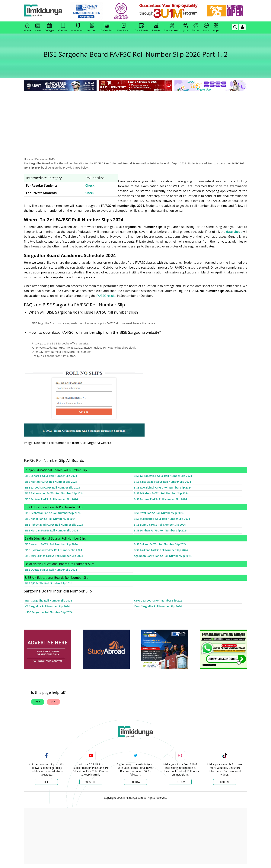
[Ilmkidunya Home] (45, 11)
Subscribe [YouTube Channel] (91, 782)
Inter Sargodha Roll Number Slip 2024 (48, 600)
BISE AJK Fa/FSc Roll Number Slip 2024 (48, 583)
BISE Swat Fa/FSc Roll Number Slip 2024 (159, 513)
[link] (88, 11)
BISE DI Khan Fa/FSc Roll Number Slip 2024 (161, 530)
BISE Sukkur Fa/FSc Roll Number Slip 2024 (160, 544)
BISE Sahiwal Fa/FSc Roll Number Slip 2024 (51, 499)
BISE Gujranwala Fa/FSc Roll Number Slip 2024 (163, 476)
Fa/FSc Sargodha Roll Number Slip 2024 (159, 600)
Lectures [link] (92, 27)
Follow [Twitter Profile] (135, 782)
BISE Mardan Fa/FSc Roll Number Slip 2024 (51, 530)
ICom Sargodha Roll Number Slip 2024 (158, 606)
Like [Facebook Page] (46, 782)
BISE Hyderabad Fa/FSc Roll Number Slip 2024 (53, 550)
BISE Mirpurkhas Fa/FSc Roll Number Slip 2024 (54, 556)
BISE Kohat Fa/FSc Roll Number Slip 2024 (50, 519)
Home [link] (27, 27)
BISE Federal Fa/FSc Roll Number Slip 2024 (160, 499)
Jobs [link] (186, 27)
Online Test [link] (107, 27)
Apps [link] (216, 27)
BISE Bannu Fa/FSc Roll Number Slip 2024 (160, 525)
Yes (38, 702)
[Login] (242, 27)
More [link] (206, 27)
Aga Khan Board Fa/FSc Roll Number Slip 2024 (163, 556)
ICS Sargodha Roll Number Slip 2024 (47, 606)
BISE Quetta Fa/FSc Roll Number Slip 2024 (51, 570)
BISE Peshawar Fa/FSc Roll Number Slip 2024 (53, 513)
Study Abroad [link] (172, 27)
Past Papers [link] (124, 27)
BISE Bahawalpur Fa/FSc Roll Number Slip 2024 (54, 493)
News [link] (38, 27)
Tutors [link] (196, 27)
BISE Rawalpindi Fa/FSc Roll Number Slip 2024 (163, 487)
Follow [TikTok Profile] (225, 782)
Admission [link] (77, 27)
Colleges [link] (49, 27)
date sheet (234, 232)
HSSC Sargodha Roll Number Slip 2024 (48, 612)
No (53, 702)
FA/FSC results (106, 296)
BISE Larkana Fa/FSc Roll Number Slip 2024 (161, 550)
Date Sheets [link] (141, 27)
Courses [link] (63, 27)
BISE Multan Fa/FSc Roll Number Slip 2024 (51, 482)
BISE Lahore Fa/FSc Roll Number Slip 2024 (51, 476)
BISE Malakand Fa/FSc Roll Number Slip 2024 (162, 519)
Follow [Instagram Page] (180, 782)
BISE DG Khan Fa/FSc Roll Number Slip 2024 (161, 493)
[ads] (47, 649)
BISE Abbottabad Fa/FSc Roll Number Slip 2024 (54, 525)
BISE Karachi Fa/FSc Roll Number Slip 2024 (51, 544)
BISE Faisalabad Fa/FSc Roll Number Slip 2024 (162, 482)
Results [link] (156, 27)
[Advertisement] (135, 121)
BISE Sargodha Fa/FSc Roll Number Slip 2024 (52, 487)
